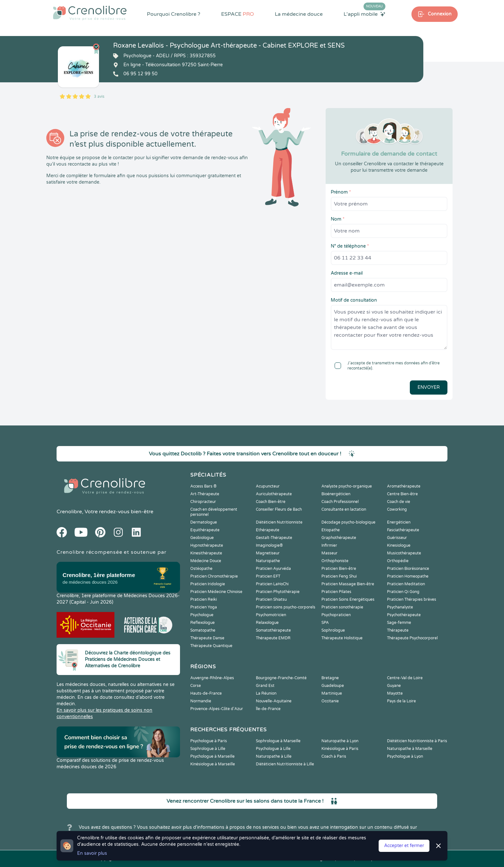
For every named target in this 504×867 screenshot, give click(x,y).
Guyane (394, 686)
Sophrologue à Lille (208, 749)
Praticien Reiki (204, 599)
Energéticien (399, 522)
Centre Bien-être (402, 494)
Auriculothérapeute (274, 494)
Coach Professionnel (340, 502)
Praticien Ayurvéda (273, 569)
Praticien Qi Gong (403, 592)
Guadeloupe (333, 686)
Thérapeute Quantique (211, 646)
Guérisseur (397, 538)
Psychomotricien (271, 615)
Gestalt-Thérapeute (274, 538)
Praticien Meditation (406, 584)
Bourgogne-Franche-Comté (281, 678)
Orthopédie (398, 561)
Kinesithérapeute (206, 553)
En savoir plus (92, 853)
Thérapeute (398, 630)
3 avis (99, 96)
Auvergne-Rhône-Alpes (212, 678)
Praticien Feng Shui (339, 576)
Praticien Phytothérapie (278, 592)
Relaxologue (267, 623)
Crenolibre (69, 512)
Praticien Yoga (204, 607)
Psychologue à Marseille (212, 756)
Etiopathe (331, 530)
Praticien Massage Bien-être (348, 584)
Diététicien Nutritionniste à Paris (417, 741)
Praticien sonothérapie (342, 607)
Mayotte (395, 693)
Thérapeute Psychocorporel (412, 638)
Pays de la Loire (401, 701)
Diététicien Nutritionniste (279, 522)
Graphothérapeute (339, 538)
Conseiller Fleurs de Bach (279, 509)
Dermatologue (204, 522)
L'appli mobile (364, 14)
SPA (325, 623)
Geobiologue (202, 538)
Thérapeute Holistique (342, 638)
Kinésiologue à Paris (340, 749)
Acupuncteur (268, 486)
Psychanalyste (400, 607)
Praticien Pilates (336, 592)
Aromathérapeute (404, 486)
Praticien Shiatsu (271, 599)
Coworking (397, 509)
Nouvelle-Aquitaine (274, 701)
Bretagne (330, 678)
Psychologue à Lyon (405, 756)
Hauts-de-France (206, 693)
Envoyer (429, 387)
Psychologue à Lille (273, 749)
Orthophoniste (335, 561)
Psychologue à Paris (209, 741)
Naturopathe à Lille (274, 756)
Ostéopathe (201, 569)
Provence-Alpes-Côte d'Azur (217, 709)
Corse (196, 686)
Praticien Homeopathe (408, 576)
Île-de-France (268, 709)
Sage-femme (399, 623)
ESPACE (238, 14)
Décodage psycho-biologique (348, 522)
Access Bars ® (203, 486)
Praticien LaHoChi (272, 584)
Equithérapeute (205, 530)
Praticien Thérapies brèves (412, 599)
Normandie (201, 701)
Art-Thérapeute (205, 494)
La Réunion (266, 693)
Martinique (332, 693)
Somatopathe (203, 630)
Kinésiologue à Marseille (213, 764)
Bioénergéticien (336, 494)
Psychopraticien (336, 615)
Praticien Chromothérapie (214, 576)
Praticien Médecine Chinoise (216, 592)
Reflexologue (203, 623)
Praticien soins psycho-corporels (286, 607)
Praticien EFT (268, 576)
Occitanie (330, 701)
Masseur (329, 553)
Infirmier (329, 545)
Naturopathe (268, 561)
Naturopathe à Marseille (410, 749)
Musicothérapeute (404, 553)
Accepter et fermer (404, 846)
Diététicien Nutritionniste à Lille (285, 764)
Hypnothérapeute (207, 545)
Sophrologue (333, 630)
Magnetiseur (268, 553)
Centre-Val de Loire (405, 678)
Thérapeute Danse (207, 638)
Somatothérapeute (273, 630)
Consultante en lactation (344, 509)
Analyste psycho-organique (347, 486)
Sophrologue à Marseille (278, 741)
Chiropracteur (203, 502)
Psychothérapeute (404, 615)
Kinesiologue (399, 545)
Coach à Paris (334, 756)
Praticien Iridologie (208, 584)
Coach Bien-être (271, 502)
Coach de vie (399, 502)
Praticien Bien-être (339, 569)
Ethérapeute (268, 530)
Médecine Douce (206, 561)
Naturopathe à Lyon (340, 741)
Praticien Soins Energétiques (348, 599)
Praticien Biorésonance (408, 569)
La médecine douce (299, 14)
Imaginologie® (269, 545)
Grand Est (265, 686)
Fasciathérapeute (403, 530)
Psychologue (202, 615)
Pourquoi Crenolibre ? (174, 14)
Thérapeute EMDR (273, 638)
